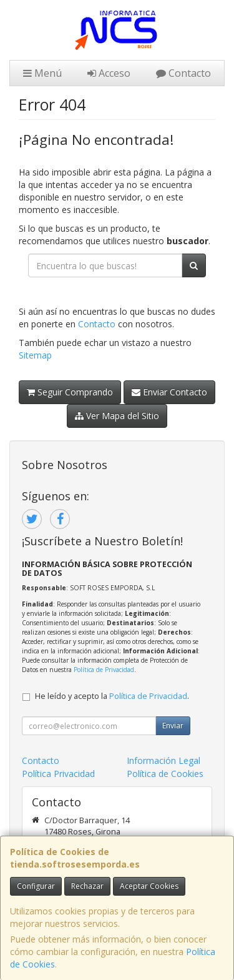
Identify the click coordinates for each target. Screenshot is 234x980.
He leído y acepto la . (112, 696)
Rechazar (87, 886)
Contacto (183, 73)
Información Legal (163, 760)
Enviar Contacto (169, 392)
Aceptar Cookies (149, 886)
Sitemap (35, 355)
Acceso (109, 73)
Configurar (36, 886)
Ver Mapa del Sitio (117, 416)
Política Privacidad (58, 774)
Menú (42, 73)
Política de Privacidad (104, 670)
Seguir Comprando (70, 392)
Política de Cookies (165, 774)
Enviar (173, 725)
